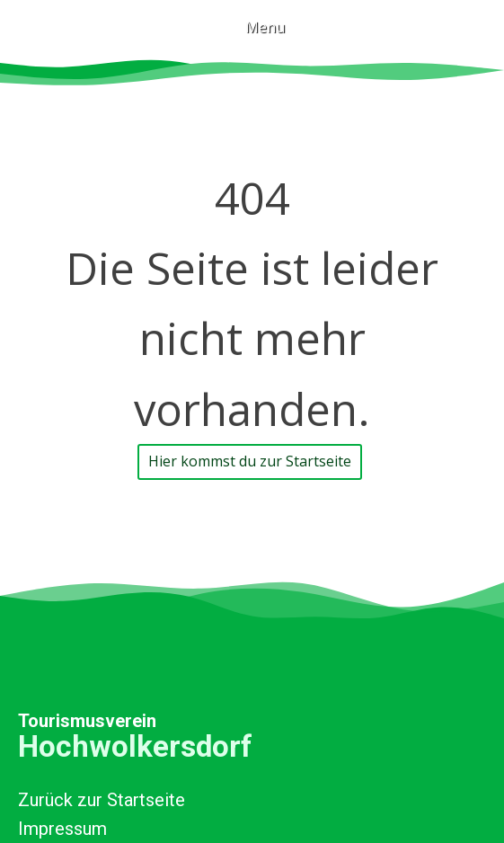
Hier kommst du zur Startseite (250, 461)
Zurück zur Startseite (102, 800)
